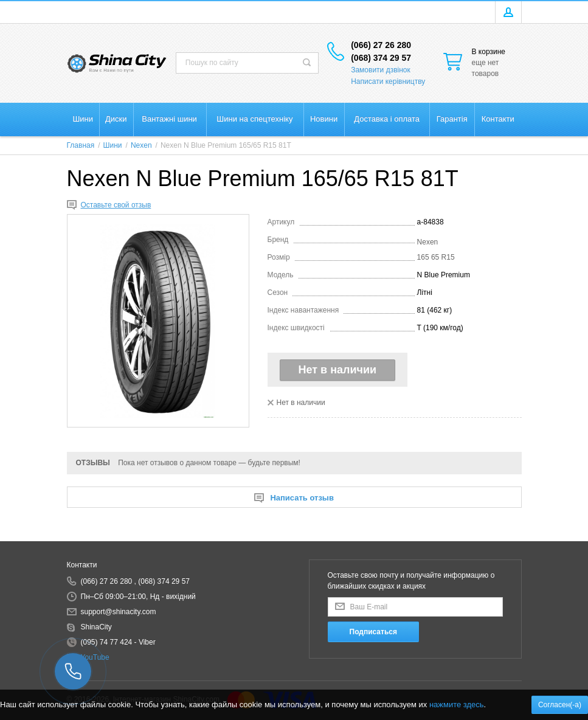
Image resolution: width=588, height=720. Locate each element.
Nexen (428, 242)
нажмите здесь (457, 704)
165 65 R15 (436, 257)
